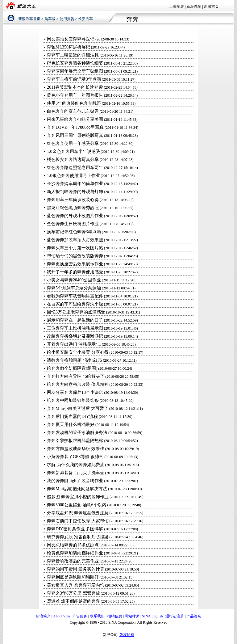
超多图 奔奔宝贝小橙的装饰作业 (78, 497)
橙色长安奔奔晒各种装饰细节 (75, 63)
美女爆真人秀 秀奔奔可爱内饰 (76, 585)
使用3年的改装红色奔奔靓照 (74, 103)
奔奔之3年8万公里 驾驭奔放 (73, 593)
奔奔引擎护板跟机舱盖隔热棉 (75, 441)
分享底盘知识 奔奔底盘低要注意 (78, 513)
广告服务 (80, 616)
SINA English (152, 616)
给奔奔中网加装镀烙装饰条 (73, 400)
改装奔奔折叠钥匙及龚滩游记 (75, 336)
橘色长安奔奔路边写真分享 (73, 160)
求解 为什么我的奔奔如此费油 (76, 465)
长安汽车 (85, 19)
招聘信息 (115, 616)
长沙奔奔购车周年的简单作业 (75, 184)
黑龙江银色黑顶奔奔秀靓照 (73, 208)
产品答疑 (194, 616)
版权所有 (127, 635)
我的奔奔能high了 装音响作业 (75, 481)
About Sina (61, 616)
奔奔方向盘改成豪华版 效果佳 (76, 449)
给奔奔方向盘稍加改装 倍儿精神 (78, 384)
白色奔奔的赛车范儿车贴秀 (73, 111)
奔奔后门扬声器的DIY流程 (72, 417)
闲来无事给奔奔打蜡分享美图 (75, 119)
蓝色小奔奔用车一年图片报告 (75, 95)
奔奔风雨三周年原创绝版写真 (75, 135)
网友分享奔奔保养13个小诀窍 (76, 392)
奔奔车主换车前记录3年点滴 (74, 79)
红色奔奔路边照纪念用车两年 (75, 168)
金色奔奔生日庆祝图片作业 (73, 224)
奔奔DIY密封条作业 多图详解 (75, 529)
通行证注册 (175, 616)
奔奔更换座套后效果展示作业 (75, 264)
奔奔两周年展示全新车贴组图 (75, 71)
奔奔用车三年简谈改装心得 (73, 200)
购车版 (50, 19)
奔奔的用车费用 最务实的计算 (76, 569)
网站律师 (132, 616)
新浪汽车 (194, 6)
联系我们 (97, 616)
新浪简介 (43, 616)
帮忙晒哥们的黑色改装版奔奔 (75, 256)
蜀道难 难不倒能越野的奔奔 (73, 601)
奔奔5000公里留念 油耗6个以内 (77, 505)
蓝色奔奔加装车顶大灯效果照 (75, 240)
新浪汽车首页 (29, 19)
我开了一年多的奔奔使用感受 (75, 272)
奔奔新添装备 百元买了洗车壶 (76, 473)
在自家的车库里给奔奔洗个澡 (75, 304)
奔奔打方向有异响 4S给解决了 (76, 376)
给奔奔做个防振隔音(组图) (72, 368)
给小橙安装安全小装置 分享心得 (78, 352)
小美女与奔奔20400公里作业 (74, 280)
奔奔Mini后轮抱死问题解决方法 (77, 489)
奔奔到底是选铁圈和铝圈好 (73, 577)
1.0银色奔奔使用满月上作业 (73, 176)
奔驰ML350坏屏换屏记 (69, 47)
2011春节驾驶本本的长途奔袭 (75, 87)
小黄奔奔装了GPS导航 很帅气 (75, 457)
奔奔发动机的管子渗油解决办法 (77, 433)
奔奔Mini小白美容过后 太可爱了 (78, 408)
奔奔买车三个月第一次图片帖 (75, 248)
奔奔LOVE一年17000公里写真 (75, 127)
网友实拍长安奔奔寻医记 (71, 39)
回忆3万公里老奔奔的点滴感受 (76, 312)
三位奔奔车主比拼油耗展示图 (75, 328)
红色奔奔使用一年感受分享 (73, 143)
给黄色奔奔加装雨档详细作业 (75, 553)
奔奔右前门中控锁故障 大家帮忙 (78, 521)
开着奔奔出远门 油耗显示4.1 (74, 344)
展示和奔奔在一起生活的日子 (75, 320)
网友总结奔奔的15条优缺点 (73, 545)
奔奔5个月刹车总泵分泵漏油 (74, 288)
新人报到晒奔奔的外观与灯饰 (75, 192)
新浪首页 (211, 6)
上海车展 (177, 6)
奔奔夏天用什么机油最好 (71, 425)
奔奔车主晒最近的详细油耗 (73, 55)
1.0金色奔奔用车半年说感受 (73, 152)
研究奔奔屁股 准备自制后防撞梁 (78, 537)
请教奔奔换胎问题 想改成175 (75, 360)
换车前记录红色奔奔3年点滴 (74, 232)
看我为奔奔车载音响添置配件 (75, 296)
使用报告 (67, 19)
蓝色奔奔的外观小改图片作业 (75, 216)
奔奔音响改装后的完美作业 (73, 561)
